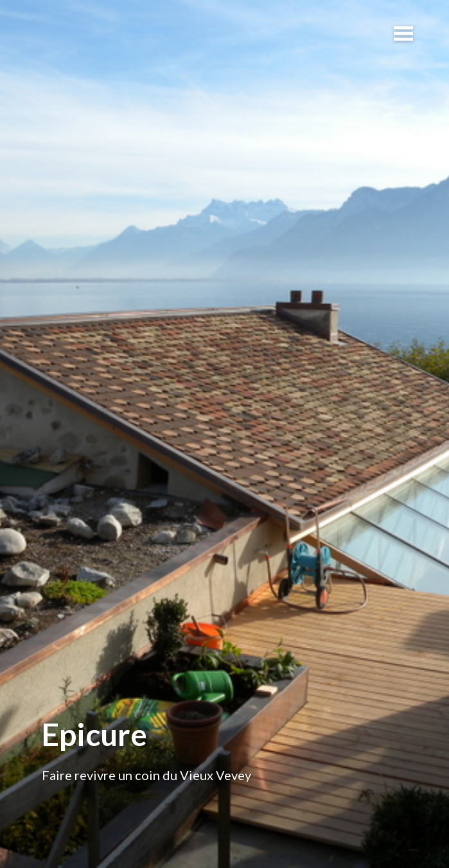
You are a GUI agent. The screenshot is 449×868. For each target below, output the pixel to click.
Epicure (94, 734)
